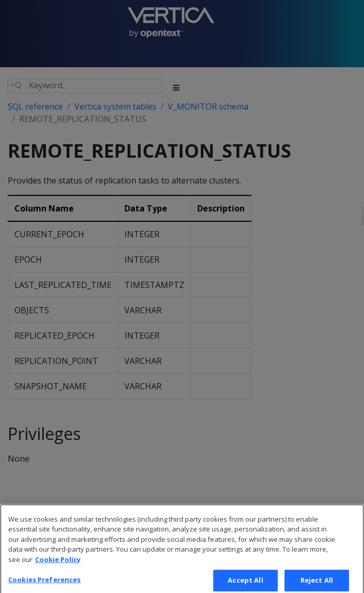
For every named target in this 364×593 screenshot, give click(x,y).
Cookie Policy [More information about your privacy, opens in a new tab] (58, 570)
